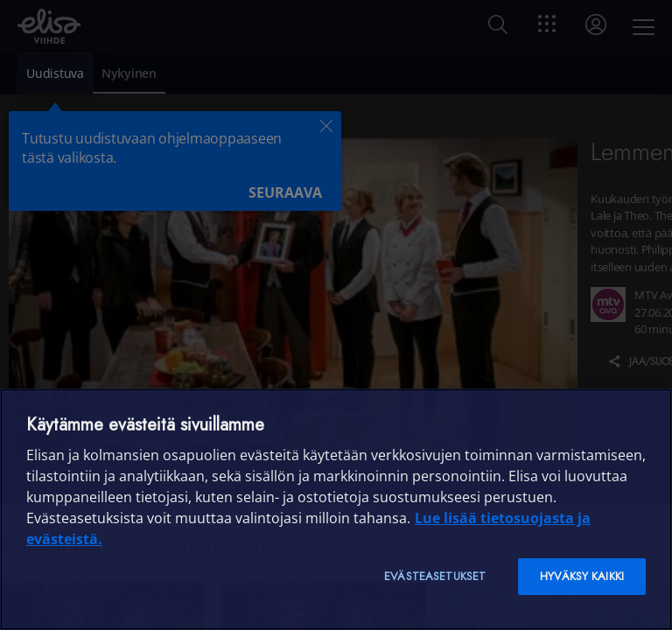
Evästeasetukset (435, 576)
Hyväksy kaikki (582, 576)
